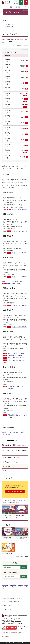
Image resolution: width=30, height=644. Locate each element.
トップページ (5, 585)
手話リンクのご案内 (24, 628)
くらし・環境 (13, 585)
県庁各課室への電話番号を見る (12, 633)
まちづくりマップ (9, 24)
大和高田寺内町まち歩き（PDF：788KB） (17, 416)
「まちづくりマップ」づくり (12, 462)
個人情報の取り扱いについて (12, 598)
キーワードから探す (11, 563)
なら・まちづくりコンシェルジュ (16, 452)
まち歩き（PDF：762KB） (19, 277)
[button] (16, 3)
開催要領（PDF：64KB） (14, 284)
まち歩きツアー (9, 27)
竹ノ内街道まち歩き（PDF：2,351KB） (16, 388)
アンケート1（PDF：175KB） (17, 358)
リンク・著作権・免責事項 (11, 602)
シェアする (18, 440)
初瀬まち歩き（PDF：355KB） (17, 353)
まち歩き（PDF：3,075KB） (20, 209)
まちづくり (20, 585)
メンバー (7, 471)
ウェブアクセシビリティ (11, 605)
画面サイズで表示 (22, 46)
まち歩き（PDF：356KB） (19, 305)
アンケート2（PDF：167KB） (17, 360)
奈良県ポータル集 (23, 557)
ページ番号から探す (11, 572)
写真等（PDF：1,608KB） (15, 356)
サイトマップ (7, 609)
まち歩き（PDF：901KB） (19, 327)
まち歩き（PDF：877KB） (19, 253)
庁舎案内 (6, 636)
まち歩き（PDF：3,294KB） (20, 231)
